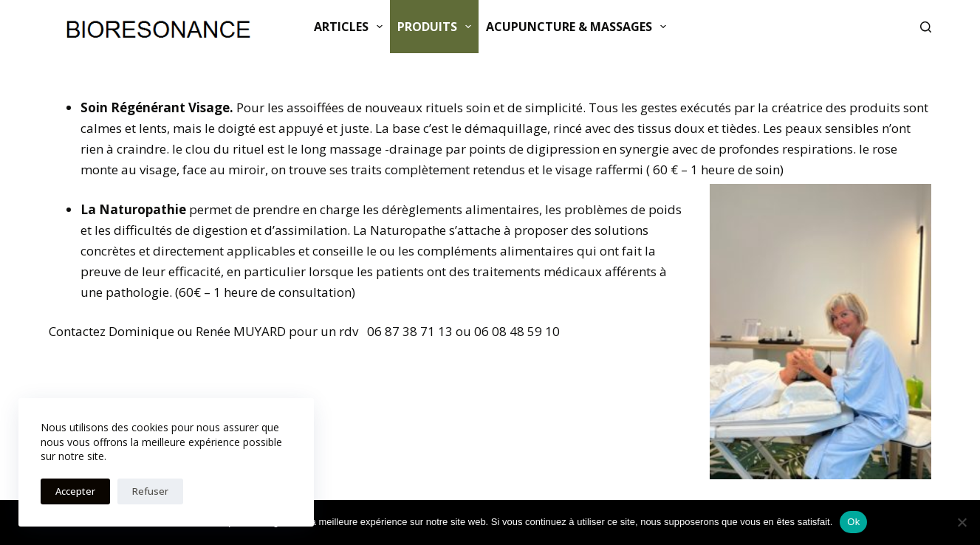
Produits (437, 27)
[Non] (962, 522)
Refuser (150, 491)
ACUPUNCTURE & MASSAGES (579, 27)
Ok (853, 522)
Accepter (75, 491)
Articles (351, 27)
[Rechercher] (926, 27)
